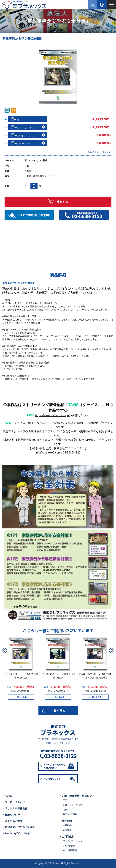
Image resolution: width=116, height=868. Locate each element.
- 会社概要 (67, 825)
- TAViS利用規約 (70, 850)
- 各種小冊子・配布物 (72, 805)
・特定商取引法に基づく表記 (19, 827)
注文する (58, 202)
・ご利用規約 (67, 837)
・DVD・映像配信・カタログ (76, 796)
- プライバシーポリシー (73, 841)
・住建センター (11, 815)
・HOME (7, 796)
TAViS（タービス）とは (100, 152)
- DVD (65, 800)
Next (112, 651)
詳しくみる (21, 697)
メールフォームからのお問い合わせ (59, 766)
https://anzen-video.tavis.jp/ (52, 415)
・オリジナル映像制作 (15, 808)
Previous (4, 651)
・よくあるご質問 (12, 821)
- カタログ (67, 810)
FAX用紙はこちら (60, 779)
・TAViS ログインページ (16, 834)
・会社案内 (65, 821)
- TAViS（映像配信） (72, 814)
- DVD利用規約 (69, 846)
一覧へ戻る (58, 711)
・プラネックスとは (14, 802)
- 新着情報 (67, 830)
